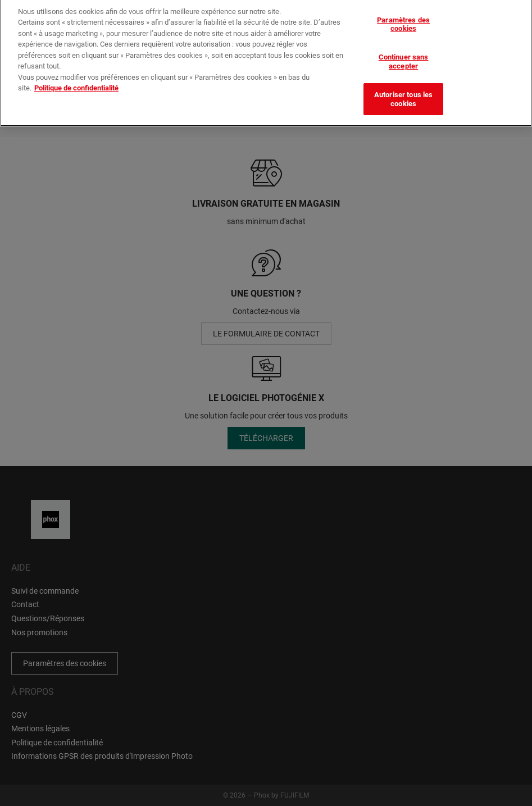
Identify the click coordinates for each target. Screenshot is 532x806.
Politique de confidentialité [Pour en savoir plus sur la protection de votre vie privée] (76, 84)
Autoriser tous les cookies (403, 95)
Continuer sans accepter (404, 57)
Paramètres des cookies (403, 20)
